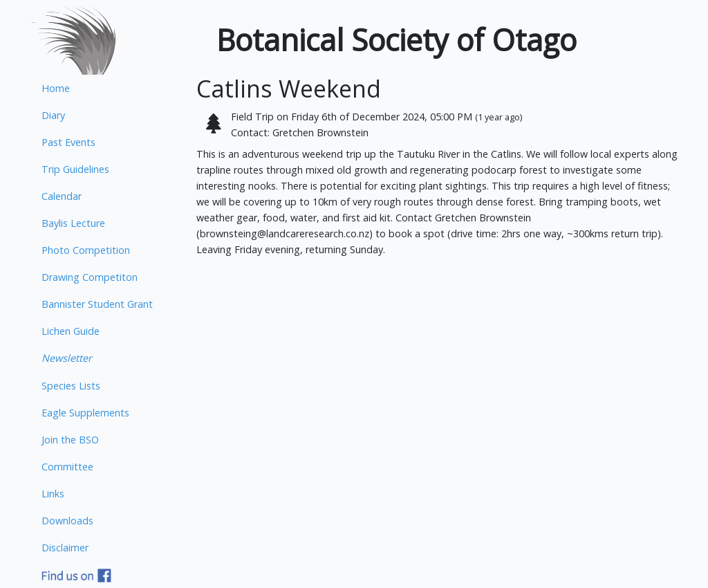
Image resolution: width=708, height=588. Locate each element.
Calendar (62, 196)
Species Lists (71, 386)
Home (56, 88)
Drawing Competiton (90, 277)
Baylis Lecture (73, 223)
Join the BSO (70, 440)
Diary (53, 115)
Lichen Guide (71, 331)
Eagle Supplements (85, 413)
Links (53, 494)
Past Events (68, 142)
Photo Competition (86, 250)
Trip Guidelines (75, 169)
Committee (67, 467)
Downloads (67, 521)
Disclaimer (65, 548)
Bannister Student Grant (97, 304)
